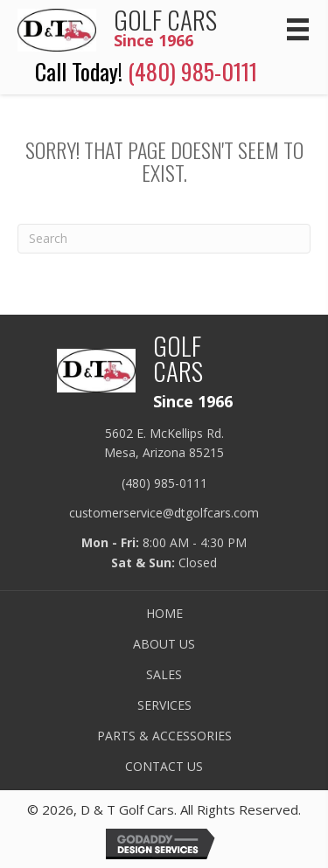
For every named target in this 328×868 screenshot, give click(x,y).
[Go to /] (131, 28)
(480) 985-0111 (192, 71)
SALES (164, 675)
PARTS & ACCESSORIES (164, 736)
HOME (164, 614)
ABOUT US (164, 644)
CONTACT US (164, 767)
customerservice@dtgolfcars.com (164, 513)
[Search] (164, 239)
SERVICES (164, 705)
